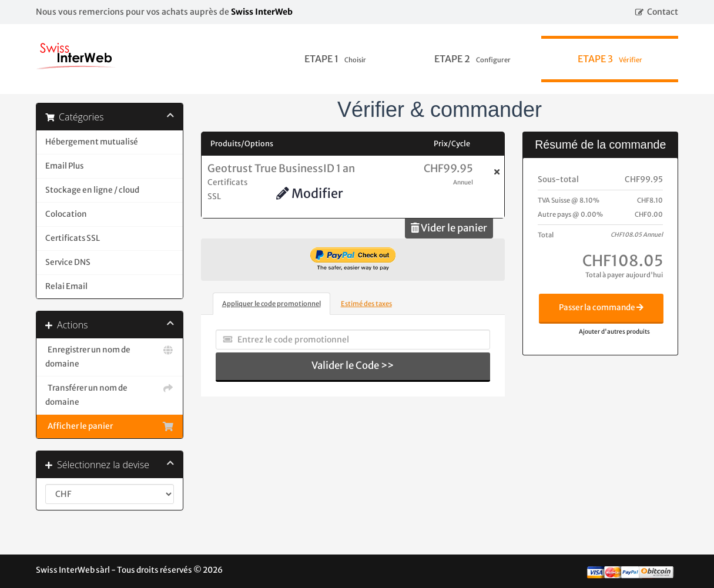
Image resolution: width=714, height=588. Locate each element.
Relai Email (66, 286)
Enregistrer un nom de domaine (110, 356)
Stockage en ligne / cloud (92, 190)
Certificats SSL (73, 238)
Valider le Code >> (353, 365)
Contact (663, 12)
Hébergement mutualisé (92, 142)
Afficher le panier (110, 426)
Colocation (66, 214)
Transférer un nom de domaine (110, 394)
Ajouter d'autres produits (614, 332)
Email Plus (64, 166)
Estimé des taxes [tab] (366, 304)
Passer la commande (601, 308)
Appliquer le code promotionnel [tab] (271, 304)
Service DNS (68, 262)
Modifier (310, 194)
